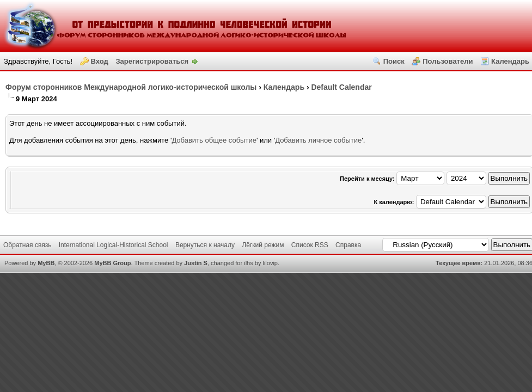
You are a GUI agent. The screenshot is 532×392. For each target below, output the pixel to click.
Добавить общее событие (214, 140)
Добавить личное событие (318, 140)
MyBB (46, 263)
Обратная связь (27, 245)
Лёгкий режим (263, 245)
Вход (100, 61)
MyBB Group (112, 263)
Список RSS (310, 245)
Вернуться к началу (205, 245)
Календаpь (284, 87)
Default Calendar (341, 87)
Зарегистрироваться (152, 61)
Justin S (196, 263)
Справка (348, 245)
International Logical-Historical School (114, 245)
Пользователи (448, 61)
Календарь (510, 61)
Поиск (394, 61)
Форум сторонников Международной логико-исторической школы (131, 87)
